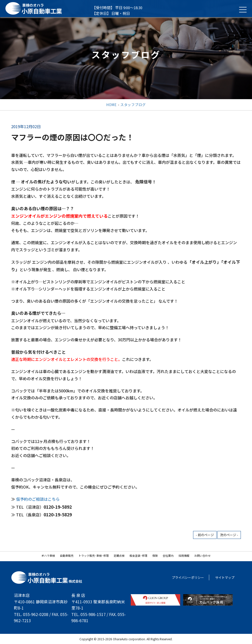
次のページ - (229, 535)
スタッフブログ (133, 105)
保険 (155, 556)
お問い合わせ (202, 556)
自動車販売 (67, 556)
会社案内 (168, 556)
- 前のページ (205, 535)
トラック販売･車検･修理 (94, 556)
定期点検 (119, 556)
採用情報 (184, 556)
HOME (112, 105)
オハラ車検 (48, 556)
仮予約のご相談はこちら (38, 499)
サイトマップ (225, 577)
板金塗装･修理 (138, 556)
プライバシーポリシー (188, 577)
